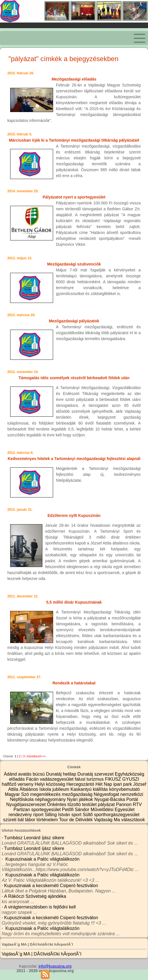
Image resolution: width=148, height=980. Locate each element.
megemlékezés (46, 794)
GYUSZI (131, 779)
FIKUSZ (113, 779)
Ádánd (11, 774)
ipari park (123, 784)
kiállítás (101, 789)
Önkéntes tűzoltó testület (72, 804)
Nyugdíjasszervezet (27, 804)
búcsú (39, 774)
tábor (31, 820)
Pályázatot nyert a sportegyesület (74, 197)
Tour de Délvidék (77, 820)
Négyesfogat (107, 794)
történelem (48, 820)
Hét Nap (104, 784)
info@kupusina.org (55, 966)
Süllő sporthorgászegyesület (111, 815)
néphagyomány (51, 799)
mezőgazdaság (78, 794)
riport (39, 815)
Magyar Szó (18, 794)
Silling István (58, 815)
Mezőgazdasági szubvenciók (74, 264)
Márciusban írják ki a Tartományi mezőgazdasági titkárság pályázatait (74, 140)
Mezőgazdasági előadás (74, 79)
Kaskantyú (82, 789)
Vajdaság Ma (108, 820)
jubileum (62, 789)
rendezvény (21, 815)
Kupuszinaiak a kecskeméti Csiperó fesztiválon (51, 886)
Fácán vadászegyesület (50, 779)
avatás (25, 774)
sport (77, 815)
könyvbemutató (125, 789)
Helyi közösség (51, 784)
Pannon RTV (129, 804)
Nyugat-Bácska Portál (116, 799)
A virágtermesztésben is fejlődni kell (40, 907)
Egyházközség (130, 774)
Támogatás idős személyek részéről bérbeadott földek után (74, 378)
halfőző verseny (18, 784)
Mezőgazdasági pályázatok (74, 321)
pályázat (107, 804)
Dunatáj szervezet (96, 774)
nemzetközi (132, 794)
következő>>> (36, 756)
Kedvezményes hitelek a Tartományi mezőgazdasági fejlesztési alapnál (74, 459)
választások (133, 820)
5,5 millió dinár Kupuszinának (74, 602)
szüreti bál (14, 820)
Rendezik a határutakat (74, 683)
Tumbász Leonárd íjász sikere (34, 838)
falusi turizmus (90, 779)
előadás (18, 779)
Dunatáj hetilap (62, 774)
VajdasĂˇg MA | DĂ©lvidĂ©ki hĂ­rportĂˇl (42, 954)
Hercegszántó (81, 784)
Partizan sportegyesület (38, 810)
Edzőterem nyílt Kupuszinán (74, 515)
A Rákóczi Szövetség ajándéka (35, 896)
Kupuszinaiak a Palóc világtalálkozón (42, 859)
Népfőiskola (22, 799)
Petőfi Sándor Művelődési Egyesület (98, 810)
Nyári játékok (81, 799)
